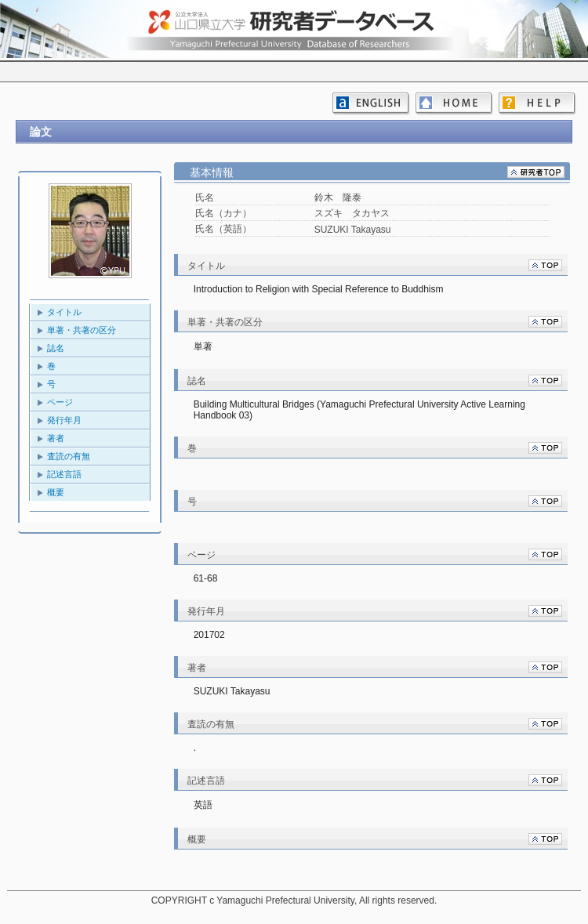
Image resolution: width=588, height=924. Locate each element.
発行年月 (64, 420)
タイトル (64, 312)
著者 (56, 438)
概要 (56, 492)
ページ (60, 402)
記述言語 (64, 474)
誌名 (56, 348)
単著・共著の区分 (82, 330)
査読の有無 (69, 456)
